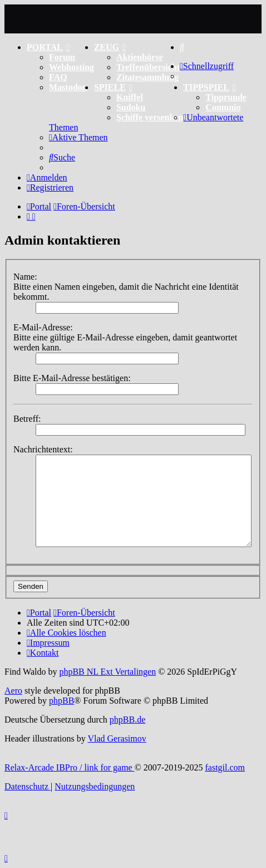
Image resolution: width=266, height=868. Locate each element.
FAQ (58, 77)
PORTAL (48, 47)
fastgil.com (225, 767)
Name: (25, 277)
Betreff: (27, 419)
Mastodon (68, 87)
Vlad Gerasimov (117, 738)
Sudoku (131, 107)
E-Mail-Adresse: (43, 327)
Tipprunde (226, 97)
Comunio (223, 107)
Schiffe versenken (150, 117)
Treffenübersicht (148, 67)
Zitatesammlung (147, 77)
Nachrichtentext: (43, 449)
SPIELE (113, 87)
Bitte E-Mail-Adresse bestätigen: (72, 378)
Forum (62, 57)
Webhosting (72, 67)
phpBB (61, 701)
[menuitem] (182, 47)
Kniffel (130, 97)
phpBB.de (127, 720)
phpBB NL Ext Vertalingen (107, 672)
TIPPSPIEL (210, 87)
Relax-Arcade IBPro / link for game (70, 767)
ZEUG (110, 47)
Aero (13, 691)
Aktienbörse (140, 57)
